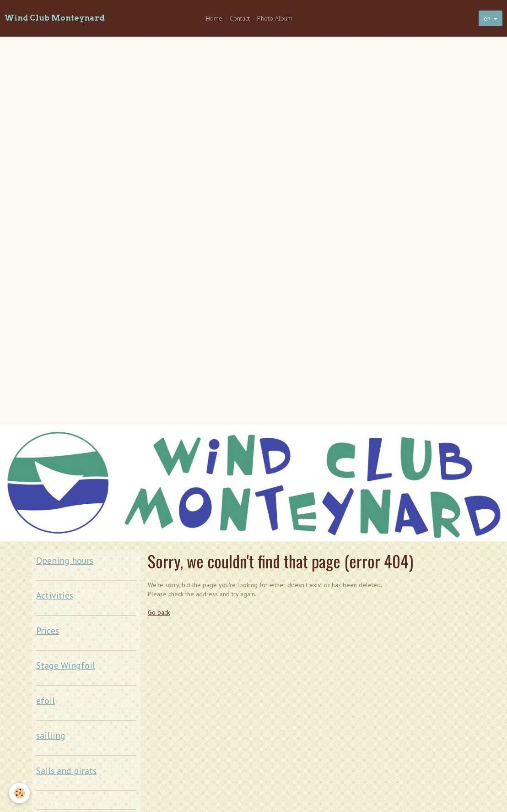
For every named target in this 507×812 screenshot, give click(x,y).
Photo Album (275, 18)
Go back (159, 612)
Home (214, 18)
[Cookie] (19, 793)
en (487, 18)
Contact (240, 18)
